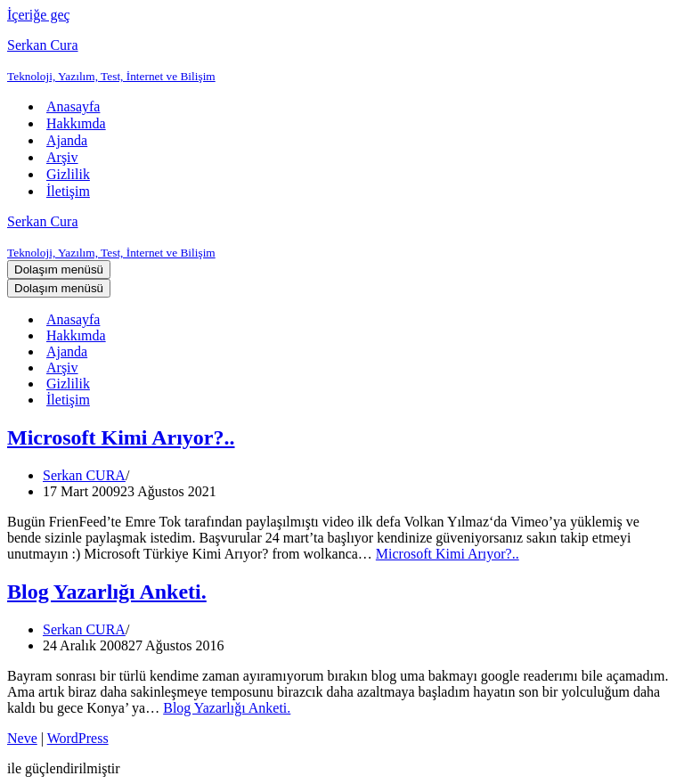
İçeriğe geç (39, 15)
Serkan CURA (84, 475)
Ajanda (67, 140)
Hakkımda (76, 123)
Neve (22, 738)
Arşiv (62, 157)
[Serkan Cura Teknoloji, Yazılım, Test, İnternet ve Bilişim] (342, 61)
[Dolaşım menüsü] (59, 269)
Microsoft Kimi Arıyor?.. (121, 437)
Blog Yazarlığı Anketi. (107, 592)
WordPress (78, 738)
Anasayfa (73, 106)
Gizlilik (68, 174)
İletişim (68, 191)
